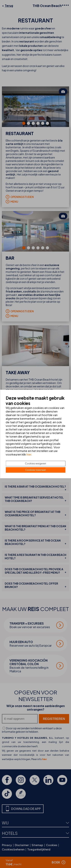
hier (29, 454)
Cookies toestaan (36, 470)
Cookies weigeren (35, 464)
